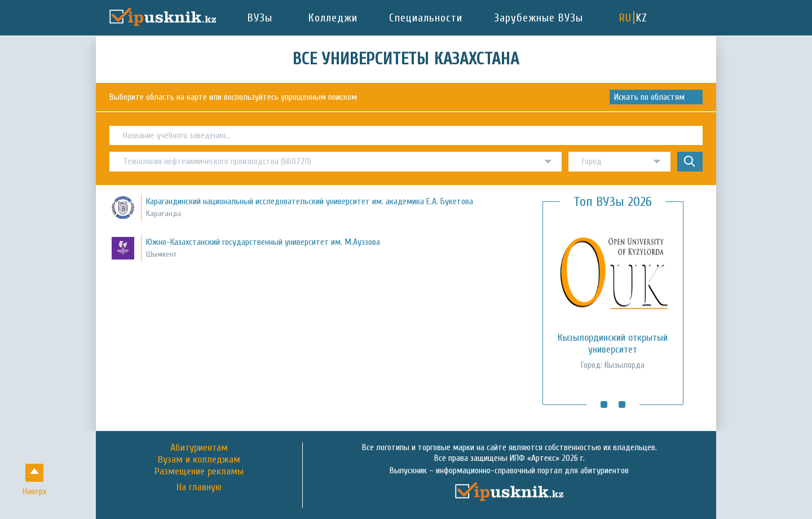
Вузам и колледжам (199, 459)
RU (625, 18)
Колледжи (333, 18)
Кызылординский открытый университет (613, 344)
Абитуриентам (199, 448)
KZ (642, 18)
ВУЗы (260, 18)
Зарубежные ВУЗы (539, 18)
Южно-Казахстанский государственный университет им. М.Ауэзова (263, 242)
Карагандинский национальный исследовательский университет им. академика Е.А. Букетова (310, 201)
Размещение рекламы (199, 471)
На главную (199, 487)
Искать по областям (649, 97)
